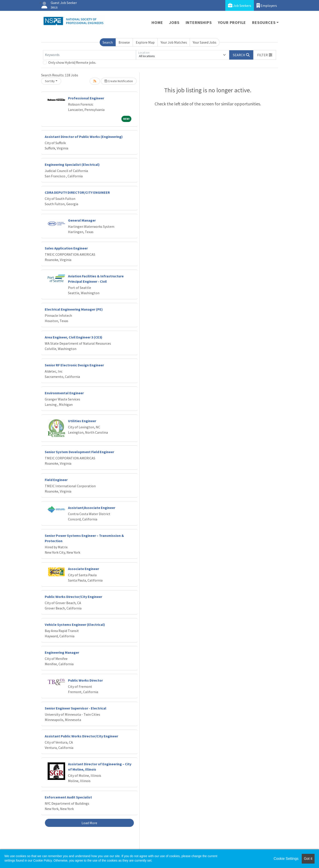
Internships (199, 22)
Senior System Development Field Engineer (79, 452)
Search (108, 42)
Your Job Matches (174, 42)
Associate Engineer (84, 569)
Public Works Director (85, 680)
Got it (308, 859)
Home (157, 22)
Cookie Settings (286, 859)
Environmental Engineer (64, 393)
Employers (267, 5)
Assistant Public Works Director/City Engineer (81, 736)
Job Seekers (240, 5)
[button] (265, 55)
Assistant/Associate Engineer (92, 508)
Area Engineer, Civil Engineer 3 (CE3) (74, 337)
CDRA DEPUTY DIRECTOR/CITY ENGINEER (77, 192)
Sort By (50, 81)
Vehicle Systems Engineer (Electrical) (75, 624)
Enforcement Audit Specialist (68, 797)
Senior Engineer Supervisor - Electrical (76, 708)
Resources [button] (264, 22)
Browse (124, 42)
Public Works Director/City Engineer (73, 597)
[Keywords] (89, 55)
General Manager (82, 220)
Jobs (174, 22)
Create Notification (119, 81)
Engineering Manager (62, 652)
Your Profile (232, 22)
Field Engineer (56, 480)
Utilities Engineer (82, 421)
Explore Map (145, 42)
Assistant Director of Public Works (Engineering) (84, 137)
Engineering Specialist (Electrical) (72, 164)
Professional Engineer (86, 98)
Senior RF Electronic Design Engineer (74, 365)
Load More (89, 823)
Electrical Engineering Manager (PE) (74, 309)
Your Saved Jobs (205, 42)
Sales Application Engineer (66, 248)
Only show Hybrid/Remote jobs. (72, 62)
